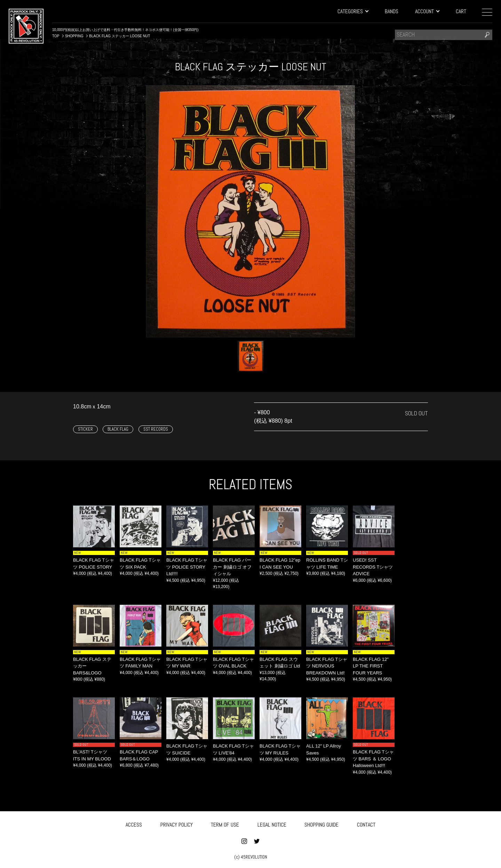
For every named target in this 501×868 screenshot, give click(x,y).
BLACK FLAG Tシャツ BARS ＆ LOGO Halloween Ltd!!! (373, 759)
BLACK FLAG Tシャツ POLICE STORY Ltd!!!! (187, 567)
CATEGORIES (353, 11)
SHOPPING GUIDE (321, 824)
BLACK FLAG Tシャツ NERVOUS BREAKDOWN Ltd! (327, 666)
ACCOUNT (427, 11)
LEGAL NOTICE (272, 824)
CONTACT (366, 824)
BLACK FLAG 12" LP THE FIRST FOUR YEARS (371, 666)
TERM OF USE (225, 824)
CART (461, 11)
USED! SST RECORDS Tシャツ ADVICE (373, 567)
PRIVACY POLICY (177, 824)
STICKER (85, 429)
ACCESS (134, 824)
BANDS (392, 11)
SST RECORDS (156, 429)
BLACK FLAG (118, 429)
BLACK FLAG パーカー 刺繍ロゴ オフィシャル (232, 567)
